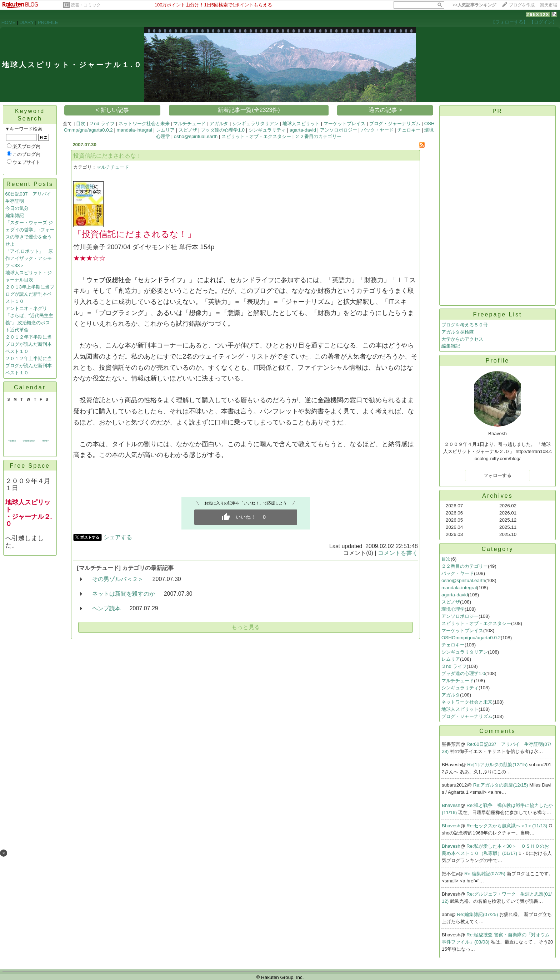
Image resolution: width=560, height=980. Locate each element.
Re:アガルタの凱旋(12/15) (501, 785)
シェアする (118, 537)
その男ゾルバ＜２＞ (118, 579)
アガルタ (219, 124)
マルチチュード (189, 124)
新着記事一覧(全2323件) (249, 110)
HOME (9, 22)
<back (12, 441)
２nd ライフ (102, 124)
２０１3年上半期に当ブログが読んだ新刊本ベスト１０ (30, 294)
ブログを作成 (522, 5)
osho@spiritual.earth (196, 136)
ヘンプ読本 (106, 608)
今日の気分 (17, 208)
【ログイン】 (543, 22)
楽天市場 (549, 5)
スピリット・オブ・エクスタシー (256, 136)
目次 (81, 124)
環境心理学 (453, 609)
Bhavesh (451, 805)
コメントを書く (398, 553)
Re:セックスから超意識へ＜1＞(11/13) (507, 826)
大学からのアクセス (462, 339)
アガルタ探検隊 (458, 332)
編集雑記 (15, 215)
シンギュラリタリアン (255, 124)
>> (474, 5)
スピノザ (188, 130)
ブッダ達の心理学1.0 (223, 130)
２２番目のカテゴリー (318, 136)
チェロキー (409, 130)
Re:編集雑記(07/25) (486, 874)
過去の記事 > (385, 110)
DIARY (27, 22)
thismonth (29, 441)
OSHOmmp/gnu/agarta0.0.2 (471, 638)
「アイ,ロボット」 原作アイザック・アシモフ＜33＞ (29, 258)
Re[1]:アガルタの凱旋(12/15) (498, 765)
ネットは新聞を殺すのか (124, 594)
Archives (497, 496)
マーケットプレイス (344, 124)
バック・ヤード (377, 130)
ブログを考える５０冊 (465, 325)
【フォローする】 (509, 22)
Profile (497, 361)
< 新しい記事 (112, 110)
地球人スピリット (301, 124)
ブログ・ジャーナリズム (395, 124)
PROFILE (48, 22)
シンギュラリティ (267, 130)
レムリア (165, 130)
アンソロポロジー (339, 130)
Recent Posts (30, 184)
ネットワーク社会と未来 (144, 124)
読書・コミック (86, 5)
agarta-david (303, 130)
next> (45, 441)
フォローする (497, 475)
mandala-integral (134, 130)
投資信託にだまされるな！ (107, 156)
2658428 (538, 14)
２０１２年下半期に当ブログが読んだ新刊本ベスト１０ (29, 344)
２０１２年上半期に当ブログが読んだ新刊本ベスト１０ (29, 366)
